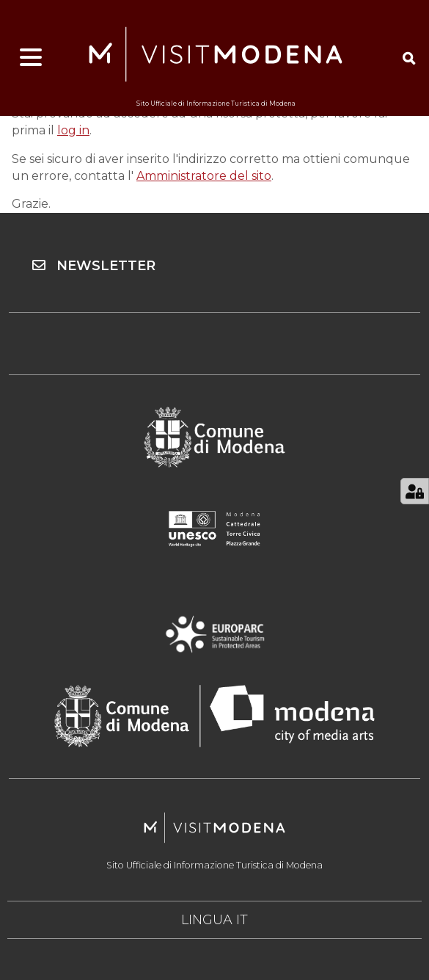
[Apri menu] (31, 58)
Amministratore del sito (204, 176)
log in (73, 130)
